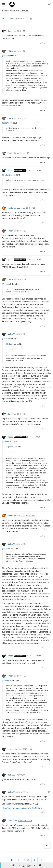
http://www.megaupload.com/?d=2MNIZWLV (22, 808)
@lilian (5, 123)
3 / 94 (27, 860)
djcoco (10, 170)
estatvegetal (12, 749)
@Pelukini (7, 175)
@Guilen (6, 441)
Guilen (10, 334)
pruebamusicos (14, 208)
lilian (9, 31)
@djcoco (6, 56)
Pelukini (11, 153)
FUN (9, 51)
